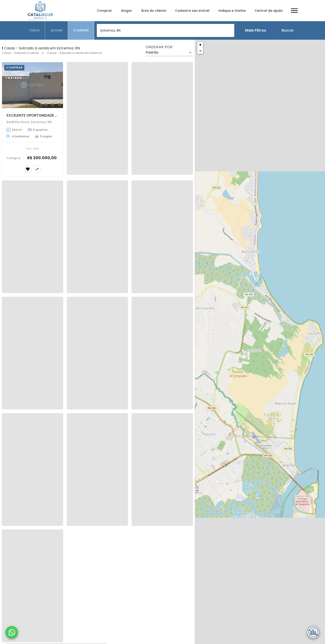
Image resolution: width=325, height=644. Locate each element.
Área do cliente (154, 11)
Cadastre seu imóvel (192, 11)
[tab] (34, 30)
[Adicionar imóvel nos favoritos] (28, 169)
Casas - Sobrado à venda (20, 53)
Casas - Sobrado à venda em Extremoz (74, 53)
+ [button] (200, 45)
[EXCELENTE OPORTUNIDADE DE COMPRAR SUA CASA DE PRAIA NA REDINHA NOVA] (32, 85)
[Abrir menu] (294, 11)
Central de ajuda (269, 11)
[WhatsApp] (12, 632)
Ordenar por (159, 47)
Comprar (104, 11)
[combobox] (166, 30)
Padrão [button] (152, 52)
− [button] (200, 51)
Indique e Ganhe (232, 11)
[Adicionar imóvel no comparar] (37, 169)
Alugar (127, 11)
